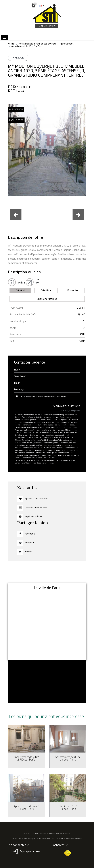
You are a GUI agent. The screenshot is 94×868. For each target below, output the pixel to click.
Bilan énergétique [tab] (47, 299)
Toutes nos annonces (74, 839)
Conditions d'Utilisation (24, 463)
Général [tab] (20, 290)
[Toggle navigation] (5, 37)
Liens (54, 839)
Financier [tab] (73, 290)
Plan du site (17, 839)
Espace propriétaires (26, 851)
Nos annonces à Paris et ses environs (37, 44)
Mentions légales (30, 839)
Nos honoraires (44, 839)
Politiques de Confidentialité (59, 460)
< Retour (18, 58)
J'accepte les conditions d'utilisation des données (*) (43, 396)
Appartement (67, 44)
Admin (61, 839)
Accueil (12, 44)
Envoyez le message (67, 406)
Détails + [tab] (46, 290)
